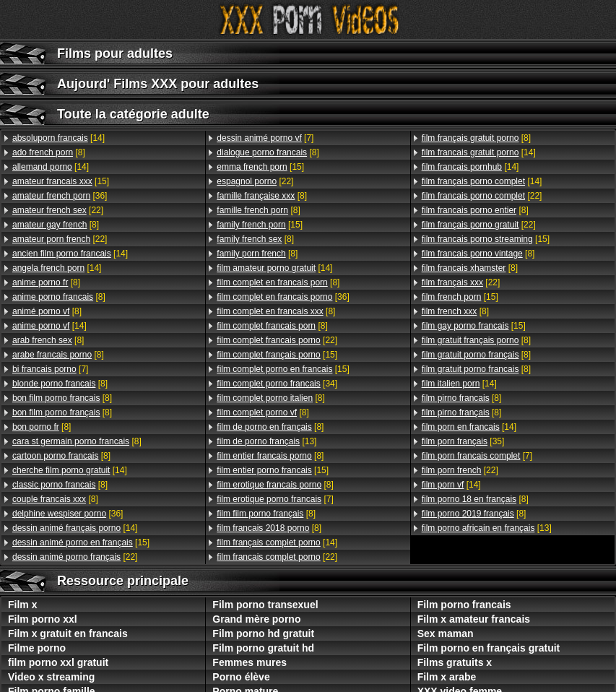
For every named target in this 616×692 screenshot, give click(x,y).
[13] (266, 441)
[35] (463, 441)
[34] (277, 384)
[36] (60, 196)
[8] (49, 152)
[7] (50, 369)
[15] (61, 181)
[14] (58, 138)
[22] (58, 210)
